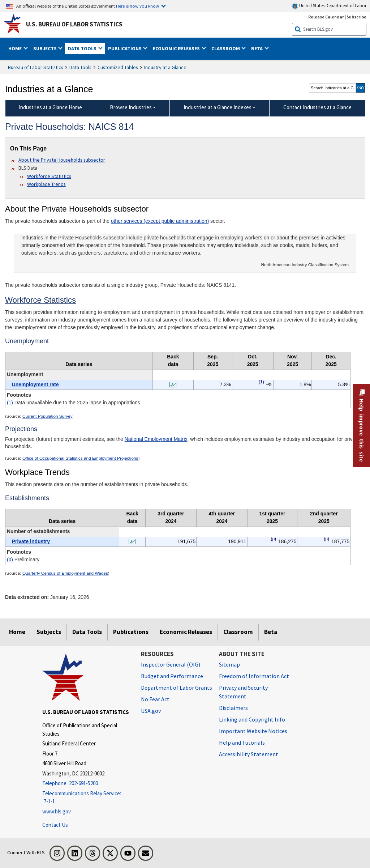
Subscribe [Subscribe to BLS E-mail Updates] (356, 17)
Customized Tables (118, 67)
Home (17, 632)
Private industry (31, 541)
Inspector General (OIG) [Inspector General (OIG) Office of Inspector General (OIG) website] (171, 664)
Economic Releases (186, 632)
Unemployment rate (35, 384)
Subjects (49, 632)
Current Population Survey (48, 416)
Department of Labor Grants (177, 688)
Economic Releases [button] (177, 48)
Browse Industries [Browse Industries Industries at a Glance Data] (131, 107)
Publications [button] (125, 48)
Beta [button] (257, 48)
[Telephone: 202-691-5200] (86, 784)
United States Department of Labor (329, 6)
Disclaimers (233, 708)
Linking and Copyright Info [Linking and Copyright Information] (252, 719)
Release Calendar (326, 17)
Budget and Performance (172, 676)
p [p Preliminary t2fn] (273, 539)
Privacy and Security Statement (243, 692)
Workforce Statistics (49, 176)
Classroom (238, 632)
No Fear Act (155, 699)
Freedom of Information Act (254, 676)
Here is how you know (137, 6)
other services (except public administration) (160, 221)
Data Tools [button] (83, 48)
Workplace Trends (46, 184)
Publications (131, 632)
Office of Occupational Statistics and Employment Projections (80, 458)
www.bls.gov (57, 811)
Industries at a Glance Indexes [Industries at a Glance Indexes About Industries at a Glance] (218, 107)
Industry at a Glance (165, 67)
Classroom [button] (226, 48)
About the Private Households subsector (62, 160)
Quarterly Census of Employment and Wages (65, 573)
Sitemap (229, 664)
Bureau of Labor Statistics (36, 67)
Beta (271, 632)
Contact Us (55, 825)
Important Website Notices (253, 731)
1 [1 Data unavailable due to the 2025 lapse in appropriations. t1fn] (261, 382)
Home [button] (16, 48)
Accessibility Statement (249, 754)
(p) (11, 559)
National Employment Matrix (156, 439)
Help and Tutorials (242, 743)
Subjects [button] (46, 48)
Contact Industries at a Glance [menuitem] (317, 107)
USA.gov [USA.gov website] (151, 711)
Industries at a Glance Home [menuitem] (50, 107)
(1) (11, 403)
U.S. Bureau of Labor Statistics (74, 24)
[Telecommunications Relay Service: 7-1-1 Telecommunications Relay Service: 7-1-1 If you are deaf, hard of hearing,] (86, 798)
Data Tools (80, 67)
